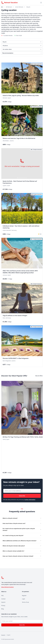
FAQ (2, 596)
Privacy (3, 606)
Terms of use (25, 602)
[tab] (17, 92)
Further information (30, 500)
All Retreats (9, 7)
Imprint (3, 602)
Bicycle (28, 7)
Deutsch (3, 635)
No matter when (22, 49)
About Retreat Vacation (7, 587)
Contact (3, 599)
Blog (3, 609)
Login (24, 599)
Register (24, 596)
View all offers (39, 376)
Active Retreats (19, 7)
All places (22, 46)
